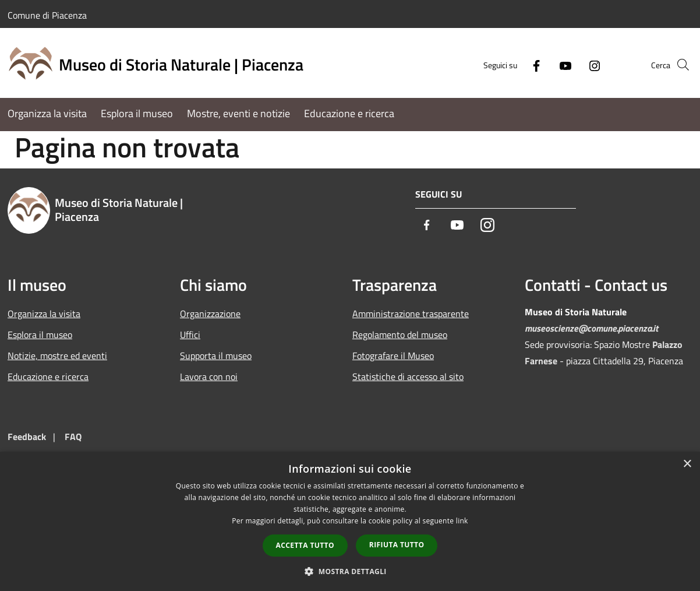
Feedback (27, 437)
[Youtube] (546, 64)
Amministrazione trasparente (411, 314)
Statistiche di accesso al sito (408, 377)
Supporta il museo (216, 356)
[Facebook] (517, 64)
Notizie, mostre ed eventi (57, 356)
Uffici (190, 335)
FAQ (73, 437)
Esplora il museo (40, 335)
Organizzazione (210, 314)
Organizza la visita (44, 314)
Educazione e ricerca (48, 377)
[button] (350, 571)
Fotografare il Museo (393, 356)
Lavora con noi (209, 377)
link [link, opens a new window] (462, 521)
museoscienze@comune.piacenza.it (591, 328)
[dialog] (350, 521)
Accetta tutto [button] (305, 545)
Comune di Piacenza (47, 15)
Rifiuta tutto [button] (397, 545)
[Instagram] (575, 64)
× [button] (687, 464)
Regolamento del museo (400, 335)
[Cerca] (678, 65)
